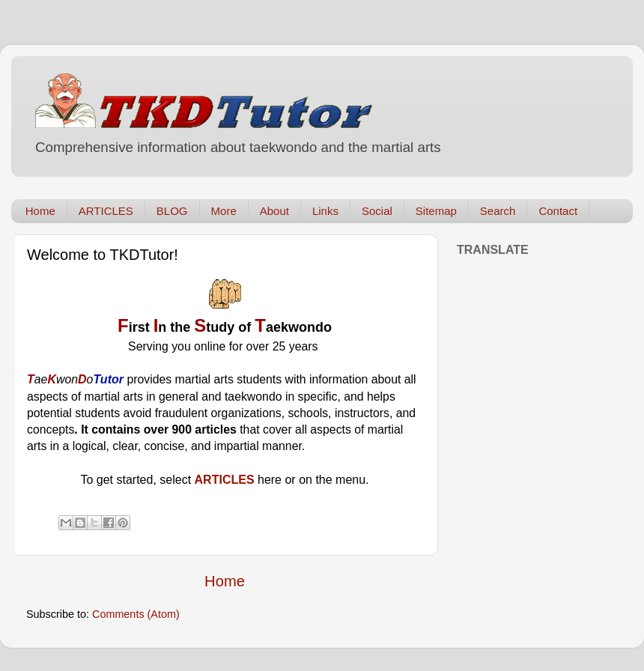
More (224, 211)
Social (377, 211)
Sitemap (436, 211)
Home (40, 211)
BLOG (172, 211)
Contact (558, 211)
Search (498, 211)
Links (325, 211)
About (274, 211)
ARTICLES (106, 211)
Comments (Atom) (136, 614)
